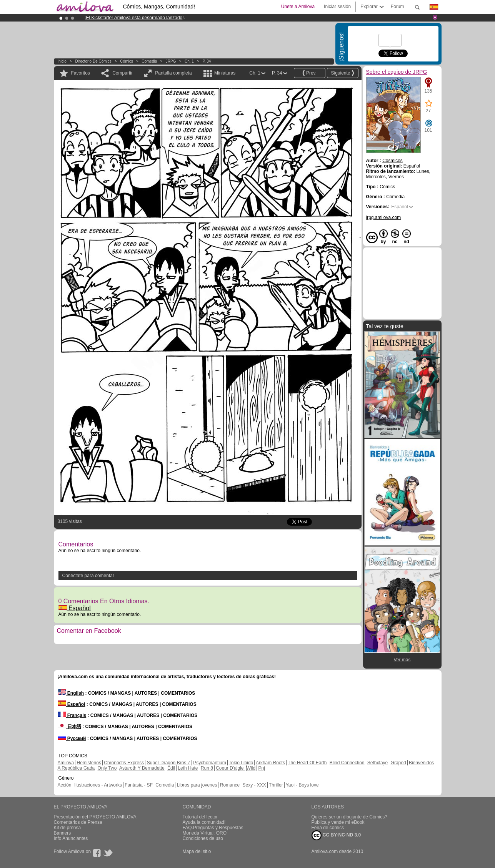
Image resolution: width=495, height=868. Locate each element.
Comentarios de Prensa (78, 822)
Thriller (276, 785)
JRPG (171, 61)
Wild (251, 768)
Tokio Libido (241, 763)
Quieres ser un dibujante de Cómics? (349, 817)
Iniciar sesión (337, 7)
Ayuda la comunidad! (204, 822)
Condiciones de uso (203, 838)
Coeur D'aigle (230, 768)
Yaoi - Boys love (302, 785)
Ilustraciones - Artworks (98, 785)
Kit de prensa (67, 828)
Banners (62, 833)
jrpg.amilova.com (384, 217)
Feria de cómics (328, 828)
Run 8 (207, 768)
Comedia (149, 61)
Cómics (127, 61)
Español (75, 608)
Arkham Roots (270, 763)
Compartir (122, 73)
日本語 (69, 727)
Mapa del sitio (197, 851)
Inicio (62, 61)
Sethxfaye (377, 763)
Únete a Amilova (298, 7)
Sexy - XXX (254, 785)
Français (72, 715)
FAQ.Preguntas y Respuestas (213, 828)
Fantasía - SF (139, 785)
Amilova (66, 763)
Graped (398, 763)
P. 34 (207, 61)
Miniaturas (225, 73)
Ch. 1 (189, 61)
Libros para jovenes (197, 785)
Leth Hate (188, 768)
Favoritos (81, 73)
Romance (230, 785)
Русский (72, 739)
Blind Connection (347, 763)
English (71, 693)
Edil (171, 768)
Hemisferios (89, 763)
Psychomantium (209, 763)
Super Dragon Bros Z (169, 763)
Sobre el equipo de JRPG (397, 72)
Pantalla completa (173, 73)
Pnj (262, 768)
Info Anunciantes (71, 838)
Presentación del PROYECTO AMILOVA (95, 817)
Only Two (107, 768)
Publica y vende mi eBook (338, 822)
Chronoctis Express (124, 763)
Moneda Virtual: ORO (205, 833)
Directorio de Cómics (93, 61)
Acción (65, 785)
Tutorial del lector (200, 817)
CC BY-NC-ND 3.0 (336, 835)
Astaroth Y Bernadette (142, 768)
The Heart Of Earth (307, 763)
